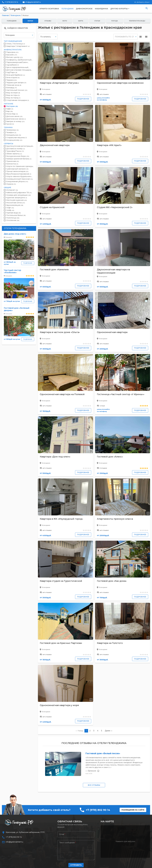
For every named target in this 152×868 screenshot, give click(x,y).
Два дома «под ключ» (15, 234)
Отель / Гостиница (16, 44)
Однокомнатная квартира (112, 332)
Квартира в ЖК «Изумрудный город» (61, 519)
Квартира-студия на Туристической (61, 581)
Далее (108, 731)
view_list (140, 37)
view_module (146, 37)
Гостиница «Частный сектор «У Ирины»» (121, 394)
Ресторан (12, 106)
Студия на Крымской (52, 207)
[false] (48, 37)
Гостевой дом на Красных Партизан (61, 643)
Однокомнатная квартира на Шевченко (120, 83)
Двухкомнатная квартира (55, 145)
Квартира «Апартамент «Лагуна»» (59, 83)
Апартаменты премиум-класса (115, 519)
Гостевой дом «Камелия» (54, 270)
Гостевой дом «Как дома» (112, 581)
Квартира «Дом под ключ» (55, 457)
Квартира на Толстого (110, 643)
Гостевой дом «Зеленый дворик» (17, 309)
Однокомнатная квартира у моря (59, 705)
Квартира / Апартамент (18, 46)
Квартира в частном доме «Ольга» (60, 332)
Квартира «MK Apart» (109, 145)
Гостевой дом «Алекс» (110, 457)
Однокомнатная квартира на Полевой (62, 394)
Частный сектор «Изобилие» (12, 271)
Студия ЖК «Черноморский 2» (115, 207)
